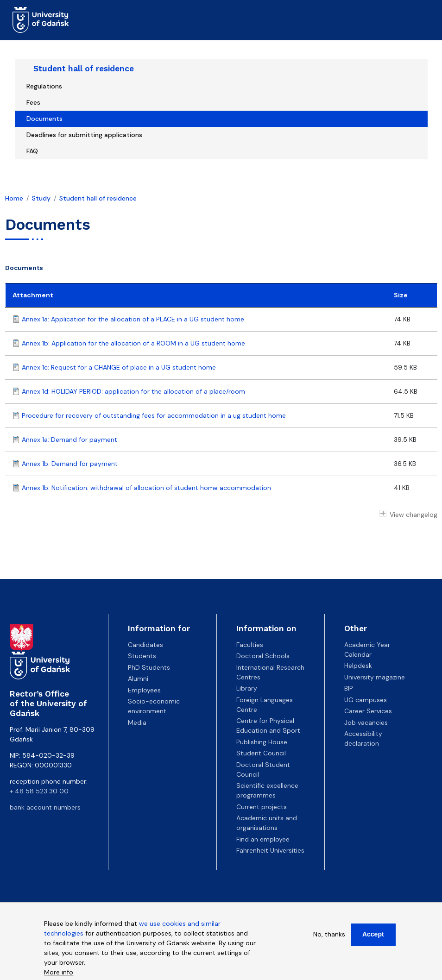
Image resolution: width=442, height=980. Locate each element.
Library (247, 688)
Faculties (250, 645)
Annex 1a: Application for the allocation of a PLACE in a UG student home (133, 319)
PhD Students (149, 667)
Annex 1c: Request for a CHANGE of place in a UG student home (119, 367)
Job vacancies (366, 722)
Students (142, 656)
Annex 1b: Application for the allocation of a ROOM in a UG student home (133, 343)
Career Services (368, 711)
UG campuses (366, 700)
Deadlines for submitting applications (84, 135)
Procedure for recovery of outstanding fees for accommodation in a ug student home (154, 415)
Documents (44, 119)
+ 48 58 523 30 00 (39, 791)
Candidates (145, 645)
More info (59, 972)
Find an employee (263, 839)
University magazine (375, 677)
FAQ (32, 151)
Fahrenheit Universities (270, 850)
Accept (373, 934)
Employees (144, 690)
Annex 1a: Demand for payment (69, 440)
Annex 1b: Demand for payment (70, 464)
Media (137, 722)
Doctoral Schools (263, 656)
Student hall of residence (84, 69)
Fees (33, 102)
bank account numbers (45, 807)
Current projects (262, 807)
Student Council (261, 753)
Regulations (44, 86)
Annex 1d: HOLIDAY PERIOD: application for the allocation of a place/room (133, 391)
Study (41, 198)
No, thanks (329, 934)
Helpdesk (358, 666)
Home (14, 198)
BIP (349, 688)
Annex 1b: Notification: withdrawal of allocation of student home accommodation (146, 488)
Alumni (138, 678)
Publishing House (262, 742)
